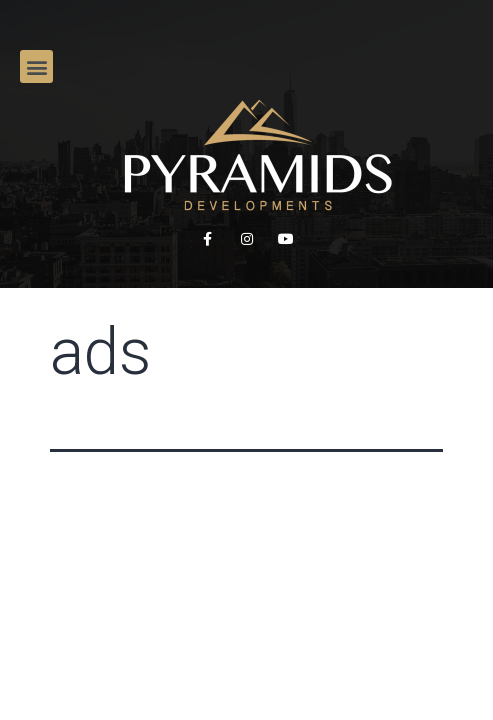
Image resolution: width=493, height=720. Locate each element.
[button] (36, 66)
